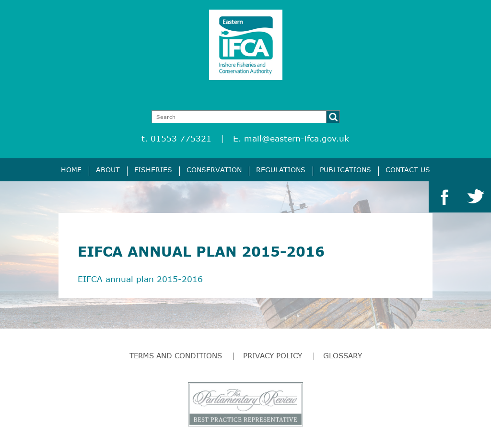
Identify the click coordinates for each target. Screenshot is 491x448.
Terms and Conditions (176, 355)
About (108, 170)
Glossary (343, 355)
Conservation (214, 170)
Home (71, 170)
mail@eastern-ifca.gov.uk (297, 138)
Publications (345, 170)
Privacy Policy (273, 355)
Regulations (281, 170)
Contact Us (408, 170)
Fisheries (153, 170)
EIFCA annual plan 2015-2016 (140, 279)
